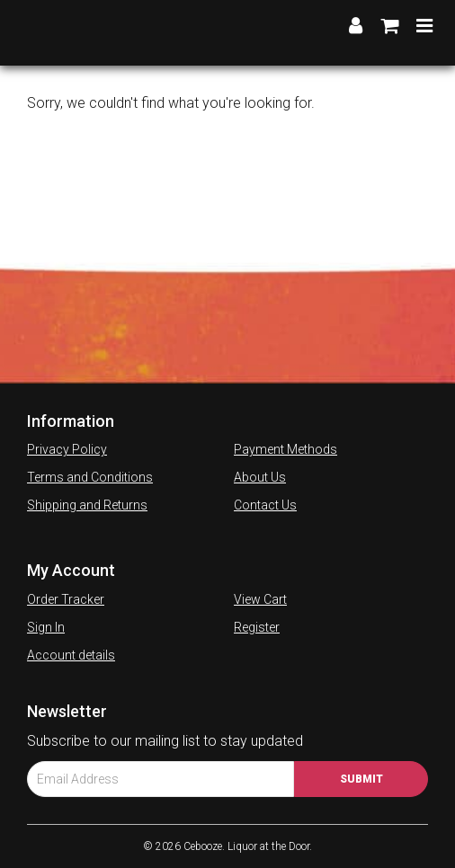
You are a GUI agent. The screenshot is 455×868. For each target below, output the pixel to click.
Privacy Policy (67, 449)
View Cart (260, 599)
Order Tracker (66, 599)
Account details (71, 655)
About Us (260, 477)
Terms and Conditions (90, 477)
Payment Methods (285, 449)
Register (257, 627)
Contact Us (265, 505)
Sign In (46, 627)
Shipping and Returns (87, 505)
